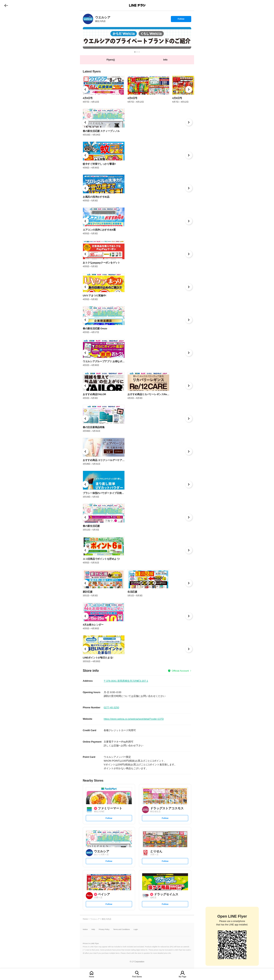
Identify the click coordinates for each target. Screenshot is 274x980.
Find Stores (137, 977)
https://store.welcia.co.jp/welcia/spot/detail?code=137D (134, 719)
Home (92, 977)
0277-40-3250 (111, 707)
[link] (88, 19)
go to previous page (6, 5)
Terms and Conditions (121, 929)
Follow (181, 20)
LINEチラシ (137, 5)
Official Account (180, 671)
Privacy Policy (104, 929)
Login (136, 929)
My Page (182, 977)
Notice (85, 929)
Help (93, 929)
